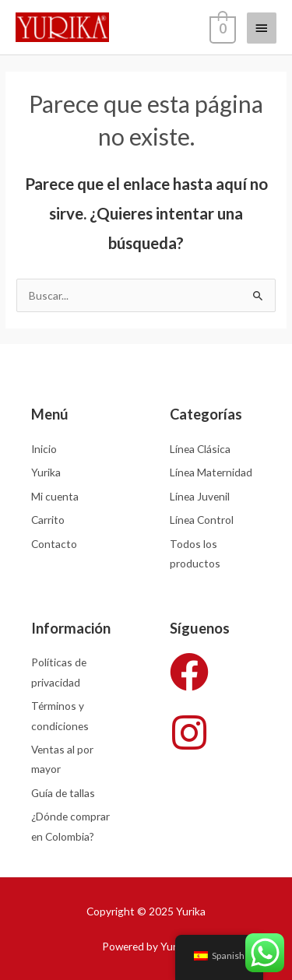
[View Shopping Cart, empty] (221, 27)
